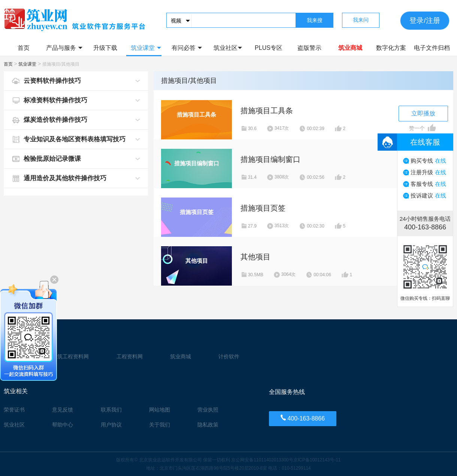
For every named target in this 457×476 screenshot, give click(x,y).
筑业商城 (350, 48)
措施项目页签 (263, 208)
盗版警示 (309, 48)
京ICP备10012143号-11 (317, 460)
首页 (24, 48)
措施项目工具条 (267, 111)
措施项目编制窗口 (270, 159)
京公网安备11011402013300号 (262, 460)
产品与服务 (64, 48)
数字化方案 (391, 48)
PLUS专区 (269, 48)
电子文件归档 (432, 48)
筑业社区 (228, 48)
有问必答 (187, 48)
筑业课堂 (146, 48)
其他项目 (255, 257)
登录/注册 (425, 20)
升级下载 (105, 48)
